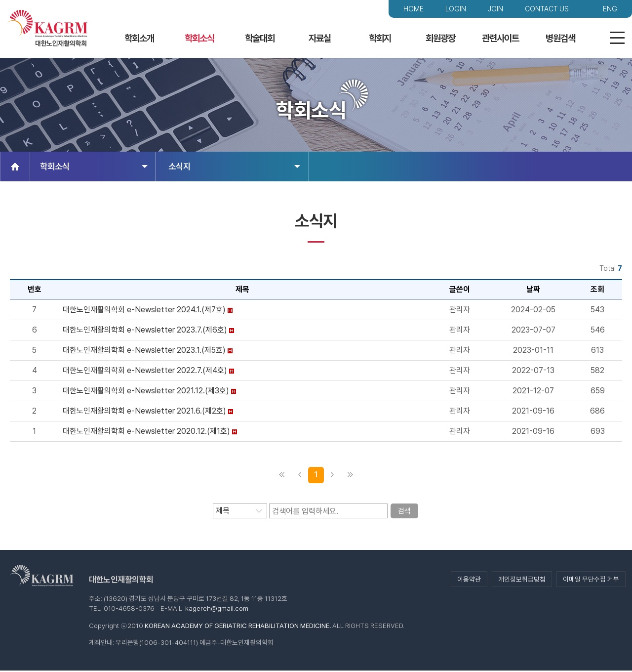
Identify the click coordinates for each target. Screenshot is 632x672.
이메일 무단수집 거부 (591, 581)
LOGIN (456, 9)
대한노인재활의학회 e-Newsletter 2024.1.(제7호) (144, 311)
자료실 (320, 38)
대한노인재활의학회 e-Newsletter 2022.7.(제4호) (145, 372)
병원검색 (560, 38)
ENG (610, 9)
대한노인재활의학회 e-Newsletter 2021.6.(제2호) (144, 412)
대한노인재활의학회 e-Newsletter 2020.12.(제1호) (146, 433)
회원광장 (440, 38)
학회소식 (199, 38)
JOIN (495, 9)
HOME (414, 9)
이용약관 (469, 581)
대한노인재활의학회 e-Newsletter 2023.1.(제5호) (144, 352)
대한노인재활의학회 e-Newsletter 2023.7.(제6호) (145, 331)
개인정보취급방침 (522, 581)
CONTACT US (547, 9)
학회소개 (139, 38)
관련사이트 (500, 38)
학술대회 (260, 38)
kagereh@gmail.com (217, 610)
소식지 (234, 168)
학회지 (380, 38)
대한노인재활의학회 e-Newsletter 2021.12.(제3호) (146, 392)
